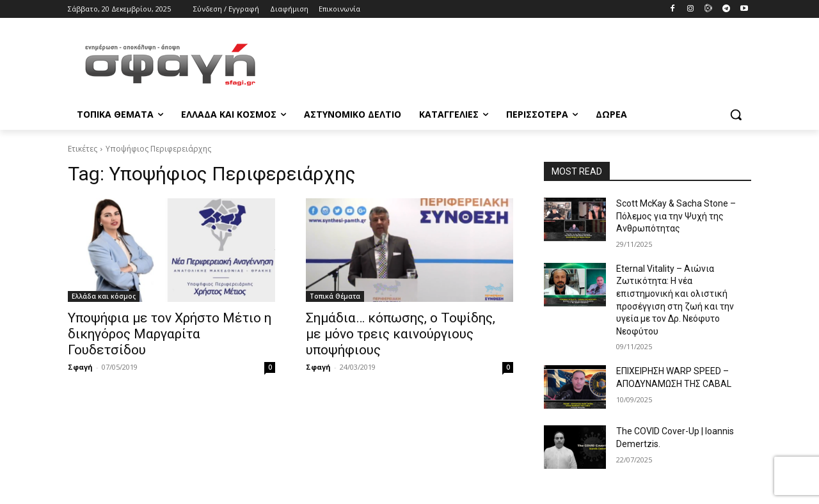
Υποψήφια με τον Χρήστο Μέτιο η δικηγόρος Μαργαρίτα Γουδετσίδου (170, 334)
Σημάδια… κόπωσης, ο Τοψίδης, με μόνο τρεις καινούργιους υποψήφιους (401, 334)
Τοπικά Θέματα (335, 296)
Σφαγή (80, 367)
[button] (736, 114)
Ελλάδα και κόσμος (104, 296)
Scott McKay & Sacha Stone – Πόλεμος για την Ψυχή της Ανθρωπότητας (676, 216)
